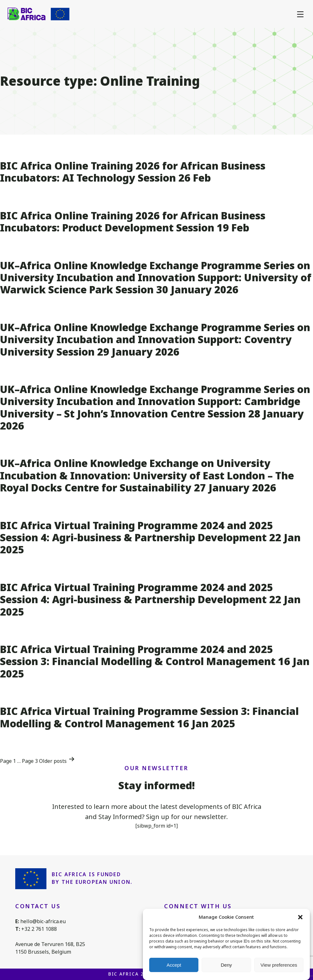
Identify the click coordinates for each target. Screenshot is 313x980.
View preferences (279, 965)
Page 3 (30, 761)
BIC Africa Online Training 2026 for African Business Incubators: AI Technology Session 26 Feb (133, 172)
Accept (174, 965)
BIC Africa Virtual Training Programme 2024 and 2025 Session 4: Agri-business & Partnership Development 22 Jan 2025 (150, 538)
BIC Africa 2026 (131, 974)
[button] (300, 917)
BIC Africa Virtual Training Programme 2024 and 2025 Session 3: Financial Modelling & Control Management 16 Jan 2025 (155, 662)
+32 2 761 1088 (39, 929)
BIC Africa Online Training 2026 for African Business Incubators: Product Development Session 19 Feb (133, 222)
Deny (226, 965)
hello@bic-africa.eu (43, 921)
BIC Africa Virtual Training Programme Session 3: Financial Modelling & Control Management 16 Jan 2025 (149, 717)
